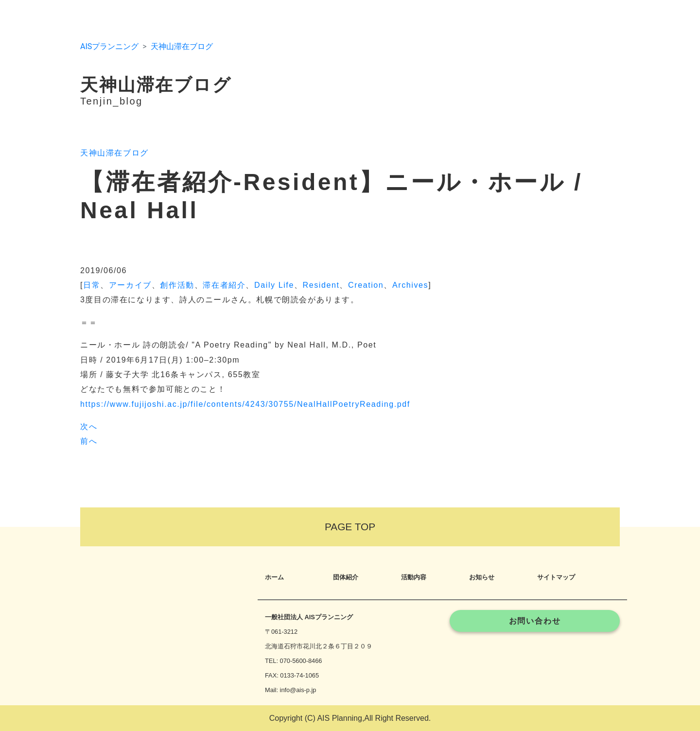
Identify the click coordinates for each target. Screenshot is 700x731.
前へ (89, 441)
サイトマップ (556, 577)
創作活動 (177, 285)
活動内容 (414, 577)
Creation (366, 285)
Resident (321, 285)
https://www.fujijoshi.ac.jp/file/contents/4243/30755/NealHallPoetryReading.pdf (245, 404)
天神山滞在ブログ (182, 46)
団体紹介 (346, 577)
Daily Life (274, 285)
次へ (89, 426)
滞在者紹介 (224, 285)
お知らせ (482, 577)
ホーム (274, 577)
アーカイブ (130, 285)
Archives (410, 285)
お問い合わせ (535, 621)
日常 (92, 285)
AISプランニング (109, 46)
